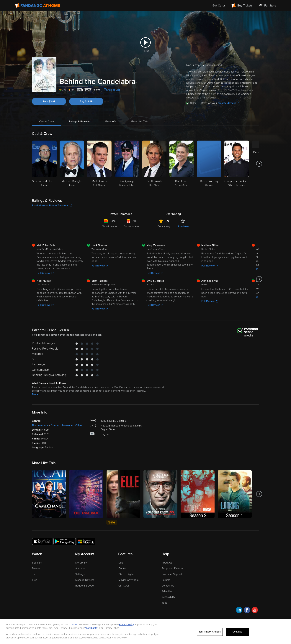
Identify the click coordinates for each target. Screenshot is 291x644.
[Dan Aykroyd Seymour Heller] (127, 164)
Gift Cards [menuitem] (219, 6)
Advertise (167, 591)
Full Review (45, 273)
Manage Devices (85, 580)
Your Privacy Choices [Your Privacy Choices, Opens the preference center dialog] (210, 632)
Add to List (114, 90)
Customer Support (172, 574)
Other (79, 425)
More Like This (139, 122)
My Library (81, 563)
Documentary (40, 425)
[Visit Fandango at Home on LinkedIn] (239, 611)
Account (80, 568)
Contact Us (168, 586)
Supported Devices (173, 568)
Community (164, 227)
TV (34, 574)
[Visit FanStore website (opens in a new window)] (267, 6)
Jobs (164, 603)
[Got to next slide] (259, 164)
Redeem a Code (85, 586)
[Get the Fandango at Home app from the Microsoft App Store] (86, 541)
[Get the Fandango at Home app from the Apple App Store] (42, 541)
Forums (166, 580)
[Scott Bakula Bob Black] (154, 164)
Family (122, 568)
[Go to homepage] (38, 6)
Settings (80, 574)
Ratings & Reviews (79, 122)
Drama (55, 425)
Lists (121, 563)
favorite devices (229, 103)
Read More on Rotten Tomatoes (52, 206)
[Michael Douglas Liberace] (72, 164)
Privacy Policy (127, 625)
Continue (237, 632)
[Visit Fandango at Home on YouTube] (255, 611)
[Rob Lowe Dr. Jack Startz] (182, 164)
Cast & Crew (47, 122)
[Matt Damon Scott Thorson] (99, 164)
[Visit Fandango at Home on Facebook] (247, 611)
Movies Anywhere (129, 580)
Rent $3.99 (49, 102)
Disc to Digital (126, 574)
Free (35, 580)
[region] (145, 632)
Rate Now (183, 227)
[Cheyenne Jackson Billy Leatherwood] (237, 164)
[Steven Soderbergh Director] (44, 164)
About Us (167, 563)
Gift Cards (124, 586)
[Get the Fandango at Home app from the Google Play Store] (65, 541)
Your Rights (91, 628)
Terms (74, 625)
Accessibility (169, 597)
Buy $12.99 (86, 102)
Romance (67, 425)
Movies (36, 568)
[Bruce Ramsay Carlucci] (209, 164)
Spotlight (37, 563)
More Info (110, 122)
